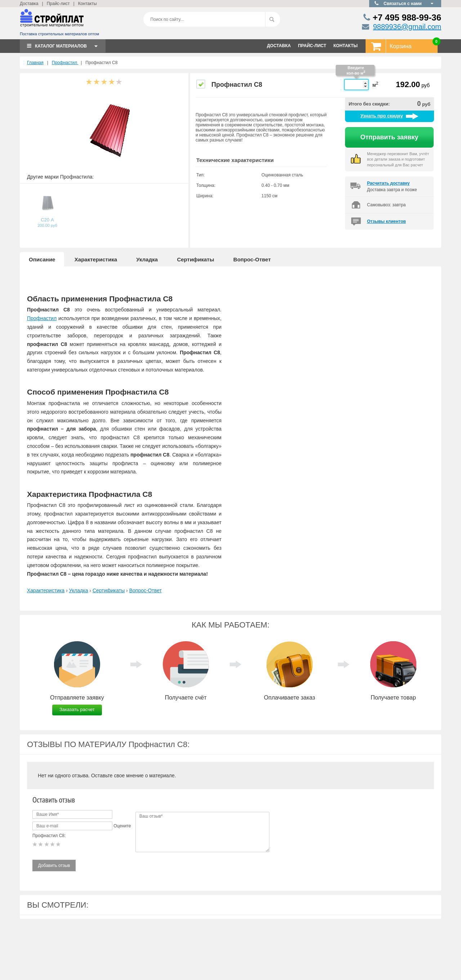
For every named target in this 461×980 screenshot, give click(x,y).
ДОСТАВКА (279, 46)
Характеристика (96, 259)
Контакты (88, 4)
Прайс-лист (58, 4)
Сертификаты (195, 259)
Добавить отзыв (54, 866)
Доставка (29, 4)
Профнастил (65, 63)
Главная (35, 63)
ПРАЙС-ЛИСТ (312, 46)
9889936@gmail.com (407, 27)
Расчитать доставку (388, 183)
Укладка (147, 259)
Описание (42, 259)
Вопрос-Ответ (252, 259)
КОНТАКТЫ (346, 46)
